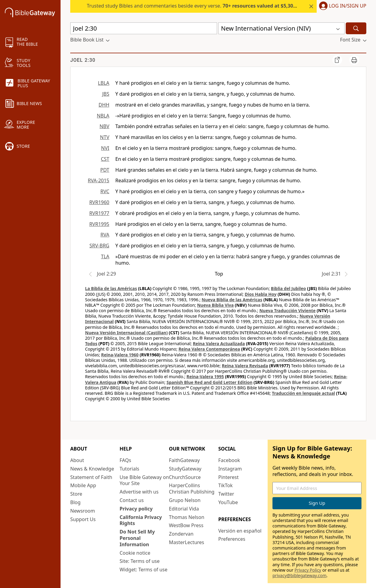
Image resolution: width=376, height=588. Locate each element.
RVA (105, 235)
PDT (105, 170)
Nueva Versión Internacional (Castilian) (126, 333)
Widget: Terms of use (143, 570)
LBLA (104, 83)
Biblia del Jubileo (289, 288)
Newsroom (83, 511)
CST (105, 159)
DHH (104, 105)
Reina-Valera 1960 (120, 355)
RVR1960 (99, 202)
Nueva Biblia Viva (215, 305)
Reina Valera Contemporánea (209, 349)
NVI (105, 148)
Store (76, 494)
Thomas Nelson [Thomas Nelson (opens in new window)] (187, 517)
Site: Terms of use (140, 561)
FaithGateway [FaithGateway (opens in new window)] (184, 460)
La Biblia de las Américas (111, 288)
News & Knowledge (92, 469)
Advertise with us (139, 492)
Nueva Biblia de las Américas (232, 300)
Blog (75, 502)
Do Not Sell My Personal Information (137, 538)
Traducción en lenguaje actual (303, 393)
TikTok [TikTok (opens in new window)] (226, 485)
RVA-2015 (99, 180)
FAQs (125, 460)
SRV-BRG (100, 246)
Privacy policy (136, 509)
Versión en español (240, 531)
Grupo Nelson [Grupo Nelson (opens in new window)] (185, 500)
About (77, 460)
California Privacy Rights (141, 520)
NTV (105, 137)
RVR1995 (99, 224)
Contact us (132, 500)
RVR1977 (99, 213)
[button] (341, 6)
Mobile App (83, 485)
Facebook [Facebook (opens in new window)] (229, 460)
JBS (106, 94)
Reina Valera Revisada (245, 366)
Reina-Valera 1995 (205, 377)
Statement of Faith (91, 477)
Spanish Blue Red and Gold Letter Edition (209, 382)
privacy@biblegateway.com (299, 575)
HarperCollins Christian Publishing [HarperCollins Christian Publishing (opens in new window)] (192, 489)
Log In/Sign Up (348, 6)
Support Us (83, 519)
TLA (105, 256)
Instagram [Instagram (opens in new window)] (230, 469)
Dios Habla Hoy (261, 294)
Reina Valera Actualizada (219, 344)
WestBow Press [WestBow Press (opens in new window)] (186, 525)
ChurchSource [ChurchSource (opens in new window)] (185, 477)
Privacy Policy (308, 570)
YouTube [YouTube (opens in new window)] (228, 502)
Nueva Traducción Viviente (288, 311)
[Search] (356, 28)
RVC (105, 191)
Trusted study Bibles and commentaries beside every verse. (229, 6)
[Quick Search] (144, 28)
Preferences (232, 539)
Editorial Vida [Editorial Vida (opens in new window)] (184, 509)
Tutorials (129, 469)
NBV (104, 126)
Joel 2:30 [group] (83, 60)
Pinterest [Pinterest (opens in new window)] (228, 477)
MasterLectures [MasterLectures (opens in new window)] (186, 542)
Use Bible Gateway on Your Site (144, 480)
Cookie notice (135, 553)
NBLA (103, 116)
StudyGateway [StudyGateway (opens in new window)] (185, 469)
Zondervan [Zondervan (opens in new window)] (181, 534)
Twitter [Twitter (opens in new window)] (226, 494)
